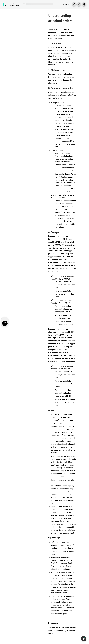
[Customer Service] (79, 4)
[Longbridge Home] (11, 4)
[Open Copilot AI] (84, 639)
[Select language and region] (84, 4)
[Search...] (74, 4)
